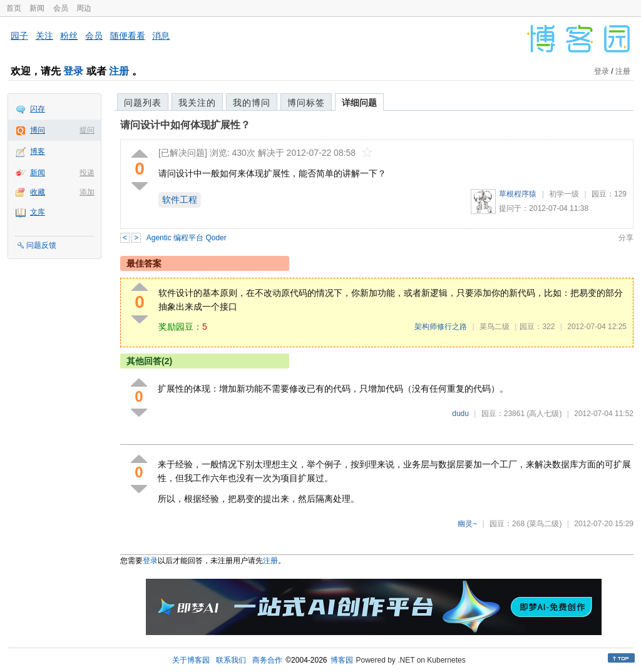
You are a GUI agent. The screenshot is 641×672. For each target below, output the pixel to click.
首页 (14, 8)
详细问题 (359, 103)
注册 (119, 71)
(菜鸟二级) (544, 524)
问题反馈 (41, 245)
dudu (460, 414)
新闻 (37, 8)
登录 (73, 71)
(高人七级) (544, 414)
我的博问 (252, 103)
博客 (38, 151)
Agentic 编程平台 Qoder (187, 238)
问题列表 (143, 103)
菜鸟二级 (495, 327)
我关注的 (197, 103)
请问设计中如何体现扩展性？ (185, 125)
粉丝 (69, 36)
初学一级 (564, 194)
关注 (44, 36)
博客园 (342, 660)
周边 (84, 8)
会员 (61, 8)
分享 (626, 238)
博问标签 (306, 103)
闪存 (38, 109)
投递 (87, 173)
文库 (38, 212)
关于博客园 (191, 660)
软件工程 (180, 200)
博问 (38, 130)
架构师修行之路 (441, 327)
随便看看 (128, 36)
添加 (87, 192)
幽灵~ (467, 524)
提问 (87, 130)
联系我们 (231, 660)
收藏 (38, 192)
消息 (161, 36)
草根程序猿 (518, 194)
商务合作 (267, 660)
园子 (19, 36)
